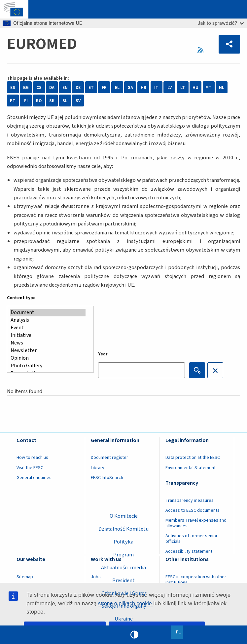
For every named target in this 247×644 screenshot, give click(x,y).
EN (65, 87)
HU (195, 87)
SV (78, 101)
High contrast (134, 635)
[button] (229, 44)
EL (117, 87)
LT (183, 87)
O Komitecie (124, 516)
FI (26, 101)
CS (39, 87)
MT (209, 87)
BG (26, 87)
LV (170, 87)
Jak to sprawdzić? (221, 23)
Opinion (48, 358)
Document (48, 313)
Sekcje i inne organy (124, 606)
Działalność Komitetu (123, 529)
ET (91, 87)
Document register (109, 458)
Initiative (48, 335)
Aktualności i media (123, 568)
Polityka (123, 542)
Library (98, 468)
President (123, 581)
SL (65, 101)
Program (123, 555)
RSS (202, 50)
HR (143, 87)
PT (13, 101)
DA (52, 87)
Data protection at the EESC (193, 458)
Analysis (48, 320)
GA (130, 87)
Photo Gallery (48, 366)
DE (78, 87)
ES (13, 87)
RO (39, 101)
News (48, 343)
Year (103, 354)
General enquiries (34, 478)
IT (156, 87)
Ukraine (124, 619)
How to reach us (32, 458)
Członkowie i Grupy (124, 593)
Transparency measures (190, 501)
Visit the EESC (30, 468)
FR (104, 87)
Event (48, 328)
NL (222, 87)
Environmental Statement (191, 468)
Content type (21, 298)
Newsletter (48, 351)
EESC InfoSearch (107, 478)
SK (52, 101)
